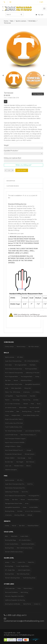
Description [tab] (11, 181)
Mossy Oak (28, 388)
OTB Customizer (10, 588)
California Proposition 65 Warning (15, 600)
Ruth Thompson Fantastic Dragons (15, 439)
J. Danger (28, 450)
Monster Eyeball (34, 408)
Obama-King (26, 400)
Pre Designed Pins (34, 496)
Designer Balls (16, 415)
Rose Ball (33, 396)
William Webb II (10, 458)
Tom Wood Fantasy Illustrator (14, 431)
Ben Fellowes (30, 462)
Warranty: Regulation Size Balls (14, 596)
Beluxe (28, 466)
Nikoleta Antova (19, 466)
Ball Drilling (24, 592)
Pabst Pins (31, 562)
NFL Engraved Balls (21, 365)
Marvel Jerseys (21, 347)
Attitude (25, 404)
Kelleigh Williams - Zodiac (13, 446)
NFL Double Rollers (25, 540)
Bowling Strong (27, 411)
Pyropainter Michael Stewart (13, 454)
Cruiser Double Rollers (12, 544)
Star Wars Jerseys (34, 347)
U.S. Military (36, 392)
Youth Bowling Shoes (29, 578)
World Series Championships (14, 369)
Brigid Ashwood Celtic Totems (14, 419)
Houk (30, 458)
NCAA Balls (8, 365)
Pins (14, 562)
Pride (32, 404)
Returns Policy (28, 588)
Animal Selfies (9, 411)
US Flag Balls (9, 396)
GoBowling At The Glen (33, 373)
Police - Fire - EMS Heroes (13, 392)
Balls (6, 536)
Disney (37, 377)
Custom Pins (21, 562)
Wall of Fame (27, 604)
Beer (18, 411)
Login (41, 2)
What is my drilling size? (23, 165)
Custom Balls (24, 536)
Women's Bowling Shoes (12, 578)
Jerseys (7, 562)
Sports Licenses (10, 357)
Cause (7, 415)
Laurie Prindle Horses (11, 435)
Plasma (7, 400)
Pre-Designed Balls (27, 377)
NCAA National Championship (14, 373)
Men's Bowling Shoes (23, 574)
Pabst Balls (14, 536)
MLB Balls (33, 365)
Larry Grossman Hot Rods (33, 431)
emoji (7, 388)
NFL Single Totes (10, 570)
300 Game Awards (11, 408)
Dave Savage (21, 458)
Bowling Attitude (19, 515)
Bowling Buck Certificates (13, 604)
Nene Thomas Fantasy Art (28, 435)
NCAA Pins (25, 492)
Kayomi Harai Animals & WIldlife (15, 442)
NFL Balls (20, 357)
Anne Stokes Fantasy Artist (31, 415)
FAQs (19, 588)
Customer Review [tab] (13, 186)
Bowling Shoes (9, 548)
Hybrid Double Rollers (28, 544)
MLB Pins (30, 484)
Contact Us (37, 604)
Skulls (39, 404)
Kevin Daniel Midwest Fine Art (14, 450)
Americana (26, 392)
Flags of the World (21, 396)
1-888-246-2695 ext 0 (15, 615)
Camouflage (16, 400)
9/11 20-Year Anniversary (13, 404)
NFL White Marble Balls (32, 361)
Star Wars (8, 380)
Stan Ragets (20, 462)
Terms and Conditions (11, 592)
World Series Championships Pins (15, 488)
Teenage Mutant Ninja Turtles (14, 384)
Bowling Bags (9, 566)
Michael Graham (30, 454)
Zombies (36, 400)
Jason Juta (8, 466)
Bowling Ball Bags (10, 540)
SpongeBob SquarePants (32, 384)
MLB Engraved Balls (31, 369)
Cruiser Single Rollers (23, 566)
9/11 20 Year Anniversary (33, 511)
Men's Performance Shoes (24, 548)
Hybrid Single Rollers (24, 570)
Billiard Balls (23, 408)
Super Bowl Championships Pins (15, 484)
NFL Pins (20, 480)
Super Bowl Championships (13, 361)
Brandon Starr (9, 462)
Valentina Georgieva (11, 470)
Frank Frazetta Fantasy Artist (13, 427)
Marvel (16, 380)
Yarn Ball (37, 411)
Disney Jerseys (9, 347)
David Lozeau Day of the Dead (14, 423)
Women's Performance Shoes (14, 552)
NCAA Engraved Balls (11, 377)
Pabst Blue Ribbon (26, 380)
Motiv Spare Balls (16, 388)
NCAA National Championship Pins (15, 496)
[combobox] (24, 148)
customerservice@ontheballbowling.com (24, 620)
